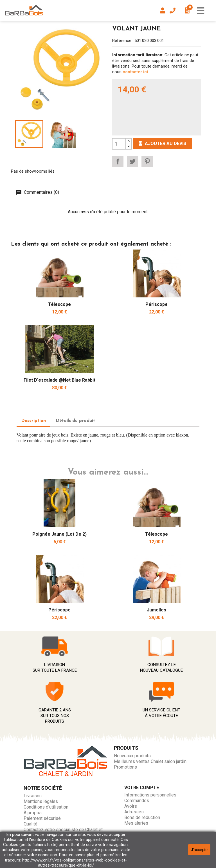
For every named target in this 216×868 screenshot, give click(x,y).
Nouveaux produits (132, 756)
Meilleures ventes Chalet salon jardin (150, 761)
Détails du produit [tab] (75, 421)
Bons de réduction (142, 817)
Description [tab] (33, 421)
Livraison (33, 796)
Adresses (134, 812)
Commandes (137, 801)
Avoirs (131, 806)
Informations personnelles (150, 795)
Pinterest (147, 161)
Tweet (132, 161)
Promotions (125, 767)
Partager (118, 161)
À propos (33, 813)
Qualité (31, 824)
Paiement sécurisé (42, 818)
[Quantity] (119, 144)
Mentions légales (41, 801)
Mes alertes (136, 823)
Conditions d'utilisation (46, 807)
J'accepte (199, 850)
